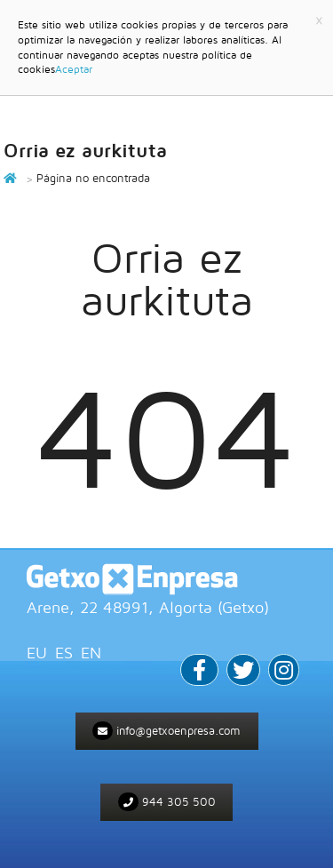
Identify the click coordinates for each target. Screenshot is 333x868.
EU (37, 653)
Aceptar (74, 69)
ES (64, 653)
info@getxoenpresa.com (166, 731)
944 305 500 (167, 802)
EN (91, 653)
